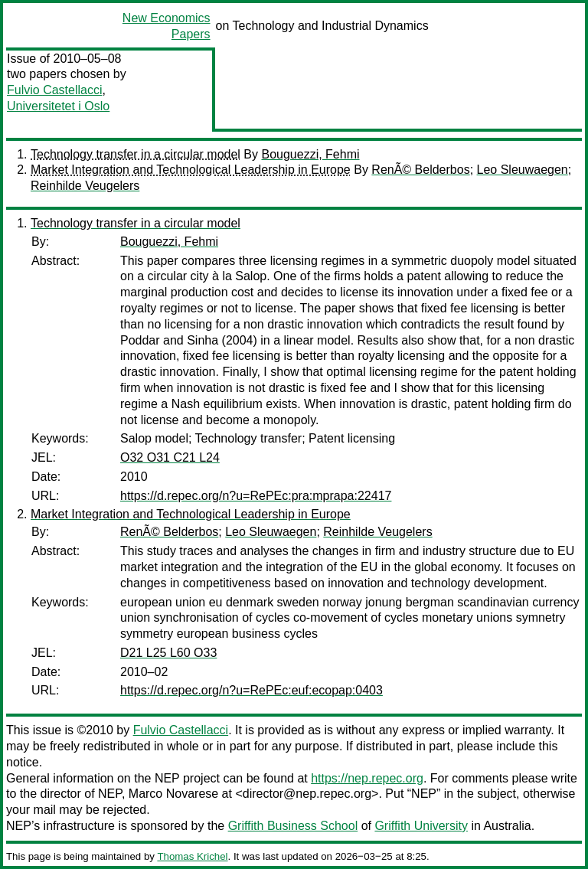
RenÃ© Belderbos (420, 170)
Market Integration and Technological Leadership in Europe (191, 170)
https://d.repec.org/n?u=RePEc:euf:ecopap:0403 (252, 690)
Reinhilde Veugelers (85, 186)
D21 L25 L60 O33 (168, 653)
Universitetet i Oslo (58, 106)
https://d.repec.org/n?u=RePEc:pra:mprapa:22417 (256, 496)
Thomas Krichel (192, 856)
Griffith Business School (293, 826)
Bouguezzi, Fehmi (310, 154)
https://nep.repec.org (367, 778)
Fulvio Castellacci (54, 90)
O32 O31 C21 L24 (170, 457)
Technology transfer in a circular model (136, 154)
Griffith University (421, 826)
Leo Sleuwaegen (523, 170)
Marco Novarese (173, 794)
